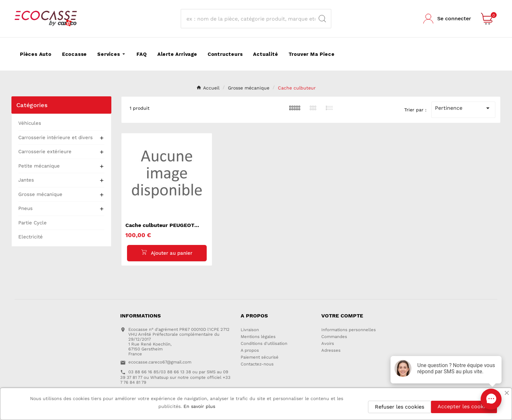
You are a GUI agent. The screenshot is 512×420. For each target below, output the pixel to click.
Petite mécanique (39, 166)
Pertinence (463, 108)
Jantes (26, 180)
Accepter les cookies (464, 406)
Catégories (32, 105)
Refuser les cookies (400, 407)
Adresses (331, 351)
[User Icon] (447, 19)
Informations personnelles (349, 330)
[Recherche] (250, 19)
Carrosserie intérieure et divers (56, 137)
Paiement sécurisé (260, 357)
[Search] (322, 19)
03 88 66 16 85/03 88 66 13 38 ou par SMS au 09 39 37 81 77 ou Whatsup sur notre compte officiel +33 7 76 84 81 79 (175, 377)
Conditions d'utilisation (264, 344)
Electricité (31, 237)
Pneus (25, 208)
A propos (250, 351)
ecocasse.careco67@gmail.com (160, 362)
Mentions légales (258, 337)
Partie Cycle (32, 223)
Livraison (250, 330)
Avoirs (328, 344)
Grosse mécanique (40, 194)
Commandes (334, 337)
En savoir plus (199, 406)
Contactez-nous (257, 364)
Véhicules (30, 123)
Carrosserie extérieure (45, 152)
